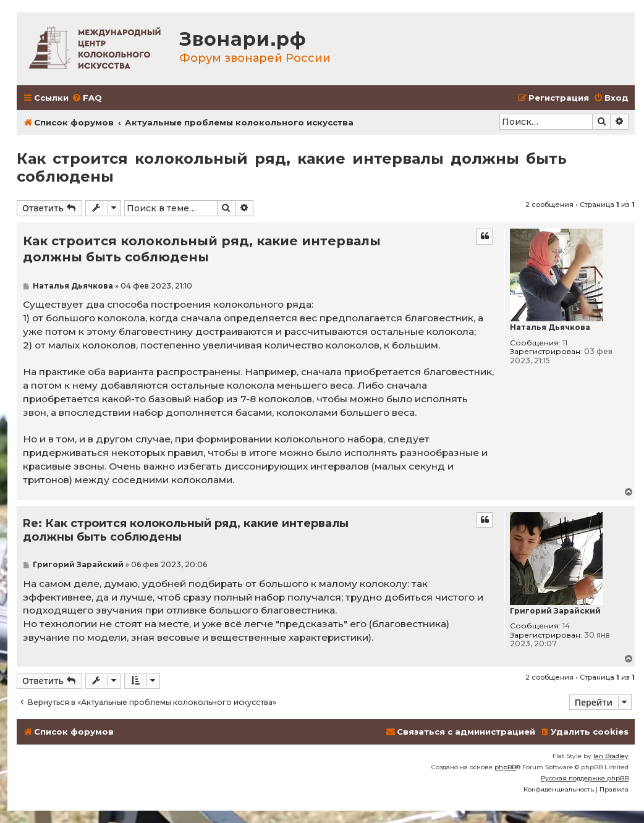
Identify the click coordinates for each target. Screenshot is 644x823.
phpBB (505, 767)
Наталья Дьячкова (550, 327)
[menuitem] (87, 98)
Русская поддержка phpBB (585, 778)
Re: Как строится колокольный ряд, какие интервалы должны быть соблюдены (186, 530)
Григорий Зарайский (555, 611)
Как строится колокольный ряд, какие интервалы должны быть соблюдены (292, 167)
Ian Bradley (611, 756)
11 (565, 343)
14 (566, 626)
